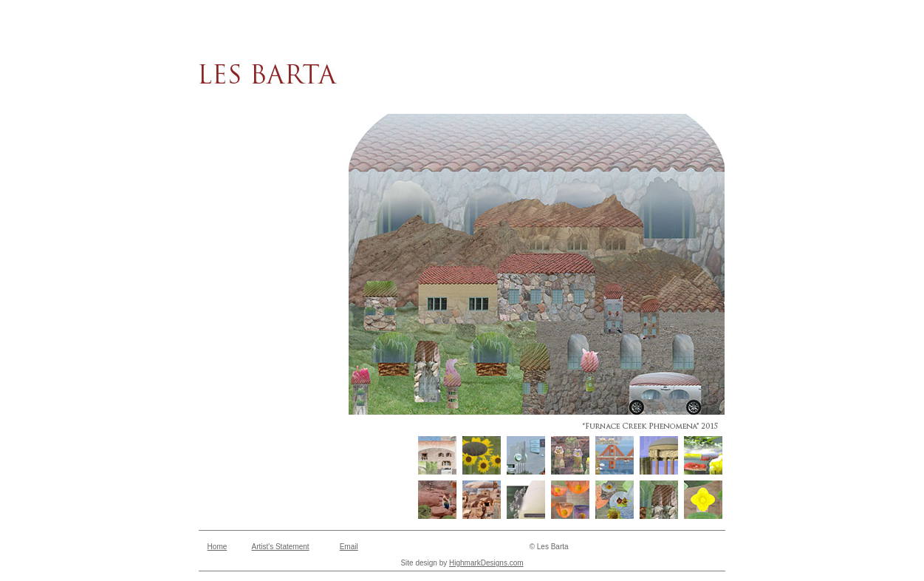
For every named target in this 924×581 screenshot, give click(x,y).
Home (218, 547)
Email (349, 547)
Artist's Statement (280, 547)
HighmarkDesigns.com (486, 563)
